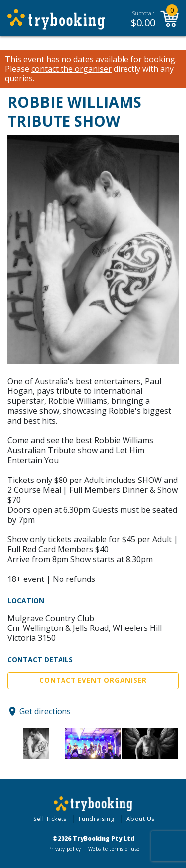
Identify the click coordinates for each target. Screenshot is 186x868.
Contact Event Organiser (93, 680)
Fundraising (97, 819)
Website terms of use (114, 849)
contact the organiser (71, 69)
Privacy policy (65, 849)
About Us (141, 819)
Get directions (45, 711)
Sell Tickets (50, 819)
